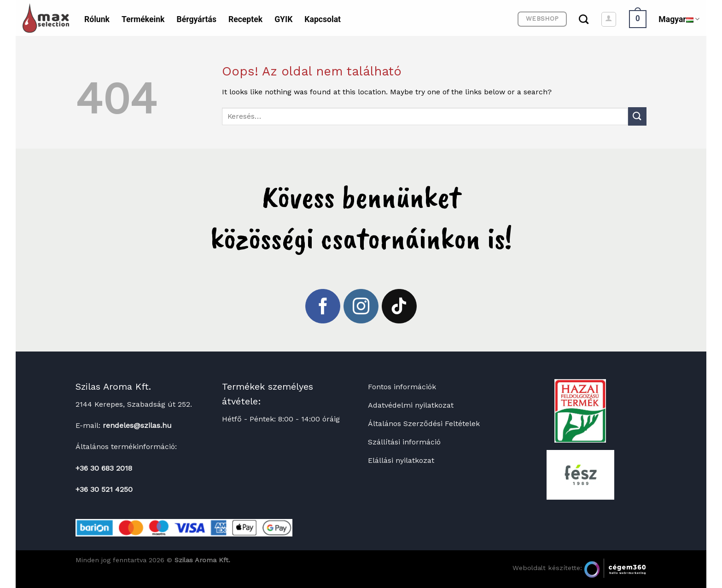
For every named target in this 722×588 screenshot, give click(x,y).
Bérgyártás (196, 19)
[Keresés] (584, 19)
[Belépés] (609, 19)
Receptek (245, 19)
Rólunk (97, 19)
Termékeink (143, 19)
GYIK (283, 19)
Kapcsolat (323, 19)
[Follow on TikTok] (399, 306)
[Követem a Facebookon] (323, 306)
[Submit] (637, 116)
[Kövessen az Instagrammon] (361, 306)
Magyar (679, 19)
